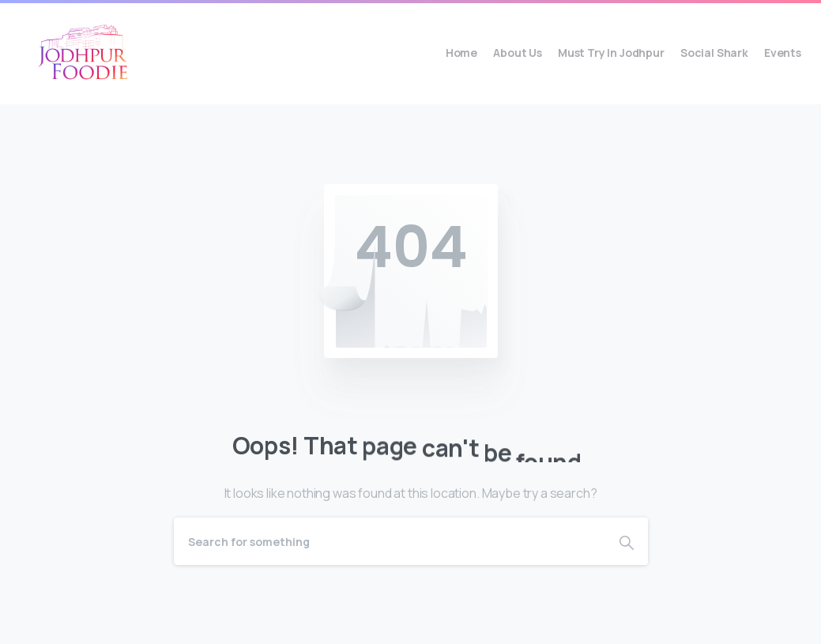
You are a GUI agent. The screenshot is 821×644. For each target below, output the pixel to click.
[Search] (390, 541)
